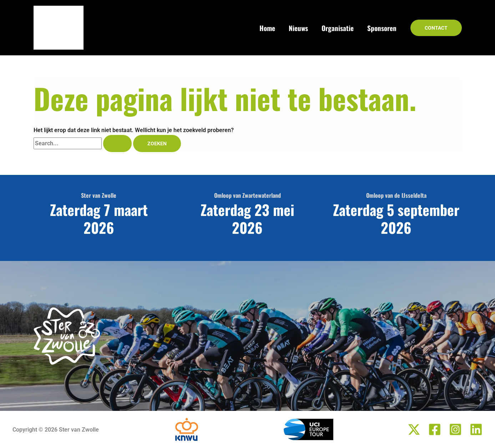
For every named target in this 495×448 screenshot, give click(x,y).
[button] (436, 28)
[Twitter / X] (414, 429)
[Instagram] (455, 429)
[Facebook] (435, 429)
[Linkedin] (476, 429)
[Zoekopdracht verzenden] (117, 144)
